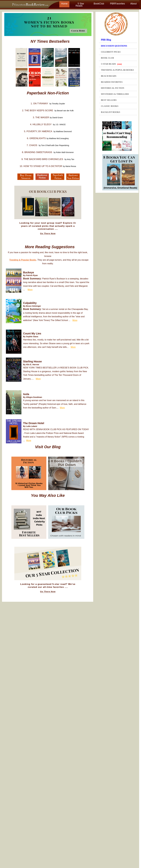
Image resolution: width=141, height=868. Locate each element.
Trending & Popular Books (23, 260)
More (30, 290)
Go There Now (48, 233)
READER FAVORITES (112, 82)
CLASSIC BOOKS (110, 106)
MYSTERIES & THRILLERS (115, 94)
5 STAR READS (111, 64)
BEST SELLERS (109, 100)
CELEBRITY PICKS (111, 52)
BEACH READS (109, 76)
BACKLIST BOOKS (111, 112)
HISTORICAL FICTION (113, 88)
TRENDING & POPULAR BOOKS (117, 70)
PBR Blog (106, 40)
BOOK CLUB (107, 58)
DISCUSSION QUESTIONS (114, 46)
